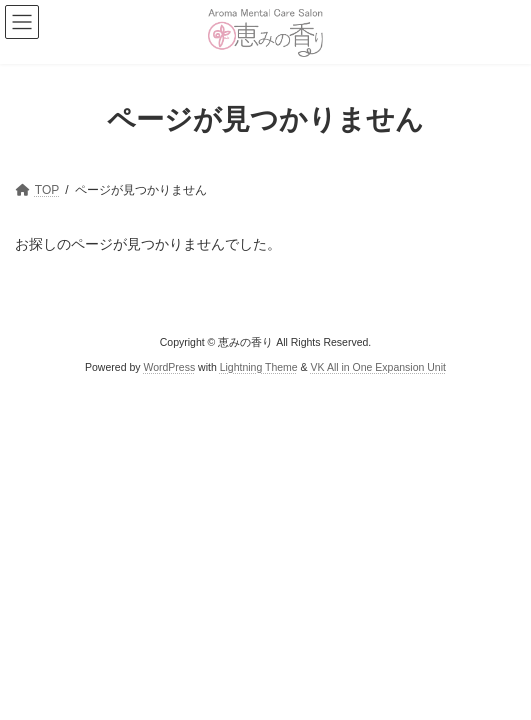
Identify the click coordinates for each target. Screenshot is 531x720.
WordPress (169, 367)
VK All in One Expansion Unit (378, 367)
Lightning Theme (259, 367)
